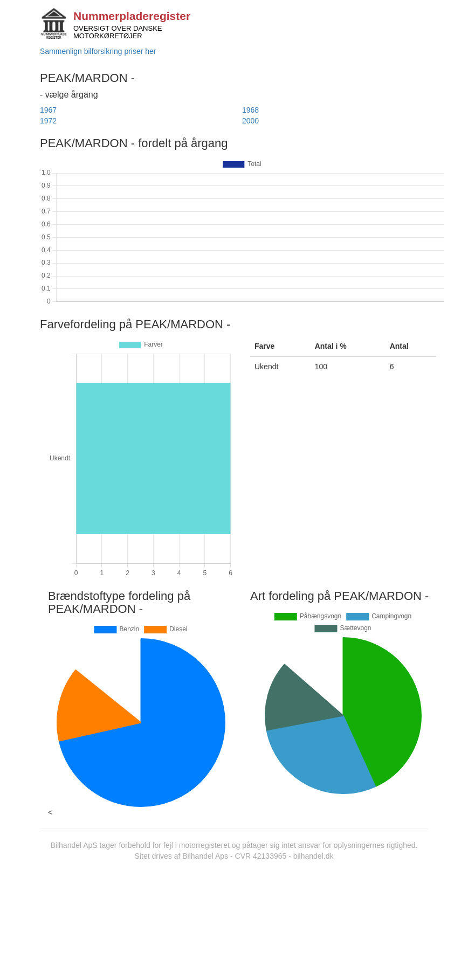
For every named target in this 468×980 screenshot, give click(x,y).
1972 (48, 121)
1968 (250, 110)
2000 (250, 121)
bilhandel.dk (314, 856)
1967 (48, 110)
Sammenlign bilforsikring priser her (98, 51)
